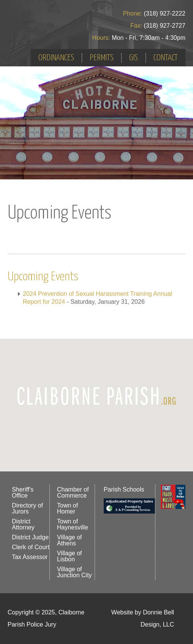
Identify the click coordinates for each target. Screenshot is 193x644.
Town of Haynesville (73, 524)
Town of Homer (67, 508)
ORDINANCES (56, 58)
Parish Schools (124, 489)
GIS (134, 58)
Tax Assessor (30, 557)
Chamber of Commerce (73, 492)
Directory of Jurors (27, 508)
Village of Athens (70, 540)
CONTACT (166, 58)
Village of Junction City (74, 572)
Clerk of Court (31, 547)
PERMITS (102, 58)
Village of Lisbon (70, 556)
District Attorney (23, 524)
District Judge (30, 537)
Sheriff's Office (23, 492)
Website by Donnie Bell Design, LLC (143, 618)
